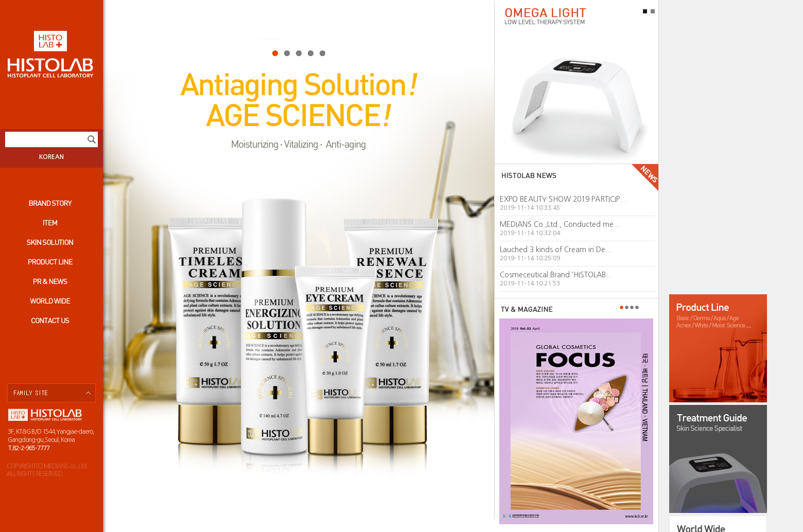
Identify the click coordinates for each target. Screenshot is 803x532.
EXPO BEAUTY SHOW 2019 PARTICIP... (563, 199)
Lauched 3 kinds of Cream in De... (556, 250)
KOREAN (51, 157)
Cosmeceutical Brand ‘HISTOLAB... (556, 275)
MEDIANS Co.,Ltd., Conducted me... (560, 224)
